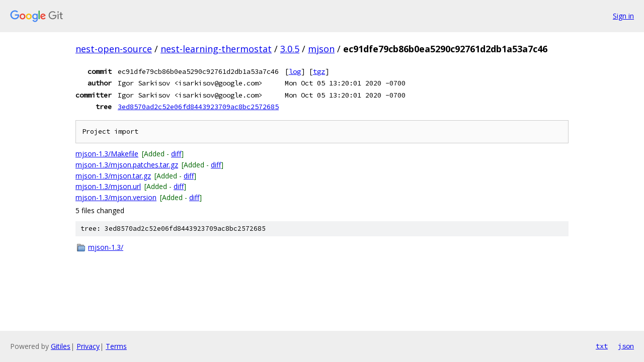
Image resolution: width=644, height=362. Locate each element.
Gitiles (61, 346)
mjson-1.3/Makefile (107, 154)
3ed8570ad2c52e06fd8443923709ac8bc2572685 (198, 107)
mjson (321, 49)
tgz (319, 71)
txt (602, 346)
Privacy (88, 346)
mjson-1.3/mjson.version (116, 197)
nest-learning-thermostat (216, 49)
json (626, 346)
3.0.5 (290, 49)
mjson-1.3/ (106, 247)
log (295, 71)
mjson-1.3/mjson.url (108, 186)
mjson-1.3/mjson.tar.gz (113, 176)
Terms (116, 346)
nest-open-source (114, 49)
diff (176, 154)
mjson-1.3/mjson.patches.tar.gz (127, 165)
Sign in (623, 16)
